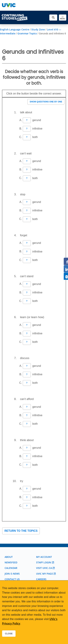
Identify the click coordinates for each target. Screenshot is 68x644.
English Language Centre (15, 29)
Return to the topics (21, 531)
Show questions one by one (46, 102)
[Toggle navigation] (63, 18)
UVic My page (45, 574)
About (9, 557)
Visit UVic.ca (44, 568)
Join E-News (12, 574)
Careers (41, 579)
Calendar (11, 568)
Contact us (12, 579)
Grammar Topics (27, 33)
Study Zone (38, 29)
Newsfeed (11, 562)
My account (44, 557)
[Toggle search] (53, 18)
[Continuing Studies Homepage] (15, 17)
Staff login (44, 562)
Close (9, 634)
